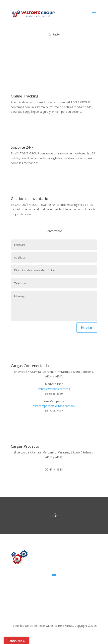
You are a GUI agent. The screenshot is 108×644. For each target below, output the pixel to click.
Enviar (87, 327)
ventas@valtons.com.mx (54, 389)
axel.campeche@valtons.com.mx (54, 406)
